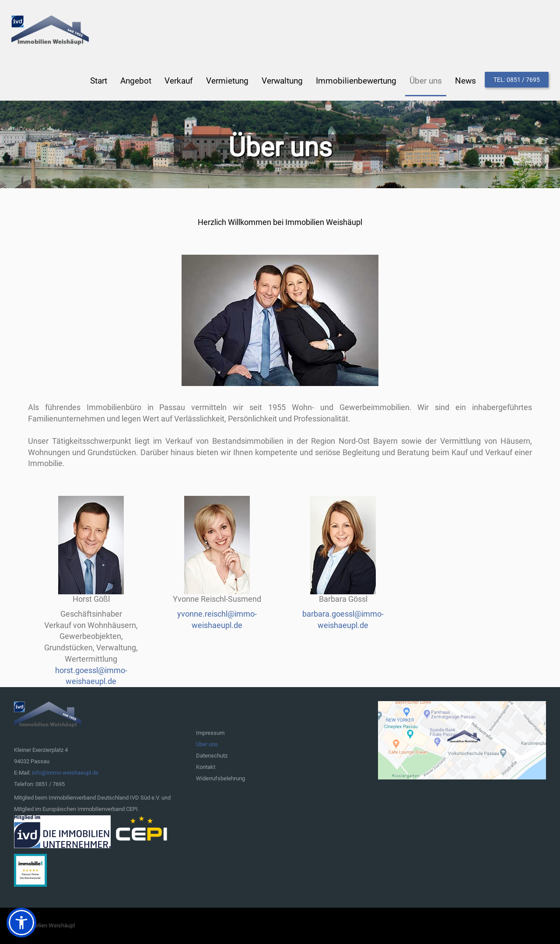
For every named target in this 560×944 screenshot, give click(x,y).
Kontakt (206, 767)
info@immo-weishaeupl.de (65, 773)
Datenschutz (212, 756)
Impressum (210, 733)
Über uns (207, 744)
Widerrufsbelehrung (220, 778)
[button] (21, 923)
